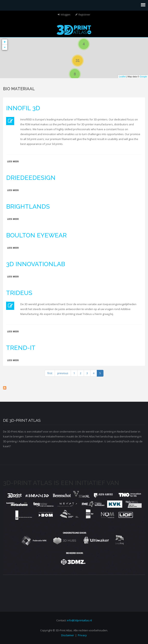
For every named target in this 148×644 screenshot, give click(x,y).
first (50, 373)
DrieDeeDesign (31, 178)
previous (63, 373)
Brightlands (28, 206)
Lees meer (13, 161)
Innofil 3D (23, 108)
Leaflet (122, 77)
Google (143, 77)
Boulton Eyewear (36, 235)
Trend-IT (21, 348)
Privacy (82, 635)
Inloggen (66, 14)
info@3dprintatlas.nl (79, 620)
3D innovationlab (36, 264)
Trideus (19, 293)
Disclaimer (68, 635)
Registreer (84, 14)
